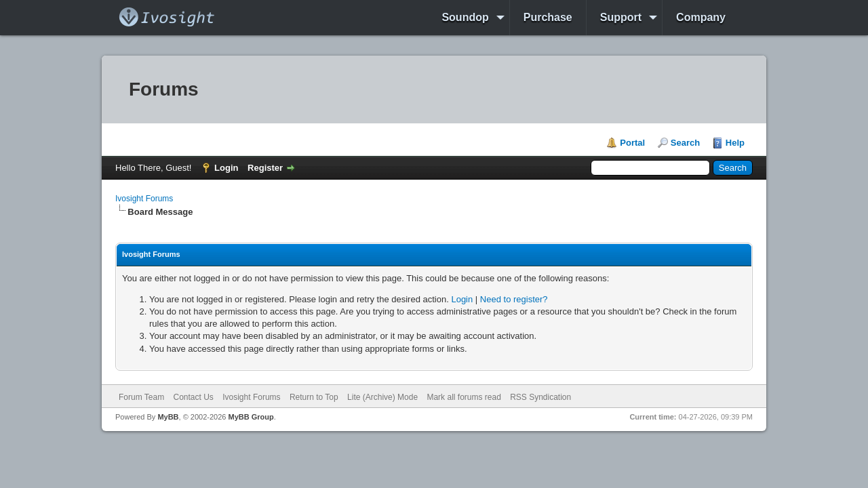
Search (685, 143)
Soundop (465, 17)
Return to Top (314, 397)
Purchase (548, 17)
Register (265, 168)
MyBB (168, 417)
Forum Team (141, 397)
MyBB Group (251, 417)
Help (735, 143)
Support (621, 17)
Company (701, 17)
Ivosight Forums (144, 199)
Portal (632, 143)
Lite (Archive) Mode (382, 397)
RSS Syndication (540, 397)
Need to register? (514, 299)
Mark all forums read (463, 397)
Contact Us (193, 397)
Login (226, 168)
